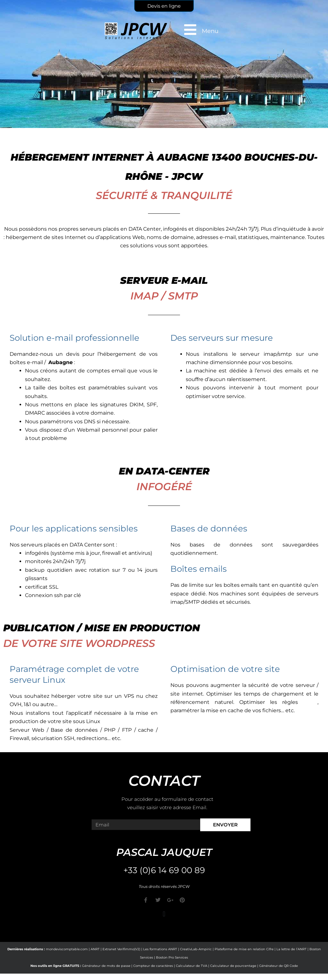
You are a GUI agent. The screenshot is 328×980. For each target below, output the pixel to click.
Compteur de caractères (153, 966)
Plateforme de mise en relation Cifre (244, 949)
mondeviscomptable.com (67, 949)
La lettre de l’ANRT (291, 949)
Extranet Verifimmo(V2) (121, 949)
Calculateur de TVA (192, 966)
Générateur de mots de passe (106, 966)
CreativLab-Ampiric (196, 949)
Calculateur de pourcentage (233, 966)
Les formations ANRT (160, 949)
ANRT (95, 949)
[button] (164, 914)
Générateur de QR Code (279, 966)
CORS (310, 702)
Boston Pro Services (172, 957)
